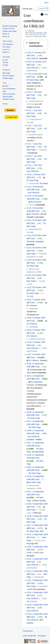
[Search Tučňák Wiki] (44, 8)
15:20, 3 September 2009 (37, 592)
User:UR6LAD (32, 58)
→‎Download (38, 577)
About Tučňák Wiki (30, 636)
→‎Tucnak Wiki (33, 183)
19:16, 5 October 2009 (36, 300)
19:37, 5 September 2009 (37, 525)
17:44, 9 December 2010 (37, 74)
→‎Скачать (42, 150)
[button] (36, 45)
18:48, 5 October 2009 (36, 342)
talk (27, 33)
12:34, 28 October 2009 (36, 235)
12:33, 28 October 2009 (36, 248)
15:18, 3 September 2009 (37, 605)
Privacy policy (28, 631)
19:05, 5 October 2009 (36, 318)
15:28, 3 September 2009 (37, 547)
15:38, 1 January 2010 (36, 174)
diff (28, 55)
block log (33, 33)
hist (33, 55)
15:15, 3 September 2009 (37, 614)
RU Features (36, 202)
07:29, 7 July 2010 (34, 126)
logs (45, 33)
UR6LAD (31, 31)
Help (46, 14)
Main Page (31, 254)
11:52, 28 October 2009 (36, 287)
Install (29, 553)
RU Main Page (33, 80)
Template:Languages (35, 241)
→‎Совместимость (36, 339)
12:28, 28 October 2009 (36, 260)
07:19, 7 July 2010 (34, 165)
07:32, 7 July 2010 (34, 92)
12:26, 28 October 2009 (36, 275)
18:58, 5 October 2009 (36, 330)
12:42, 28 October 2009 (36, 220)
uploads (40, 33)
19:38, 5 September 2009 (37, 516)
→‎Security (32, 205)
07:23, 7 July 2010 (34, 156)
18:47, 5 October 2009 (36, 354)
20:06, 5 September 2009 (37, 504)
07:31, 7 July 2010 (34, 110)
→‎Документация (35, 135)
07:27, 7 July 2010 (34, 144)
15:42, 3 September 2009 (37, 534)
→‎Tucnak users (39, 540)
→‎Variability (32, 327)
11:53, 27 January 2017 (36, 53)
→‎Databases (33, 309)
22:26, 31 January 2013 (36, 62)
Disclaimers (42, 636)
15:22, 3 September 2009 (37, 559)
